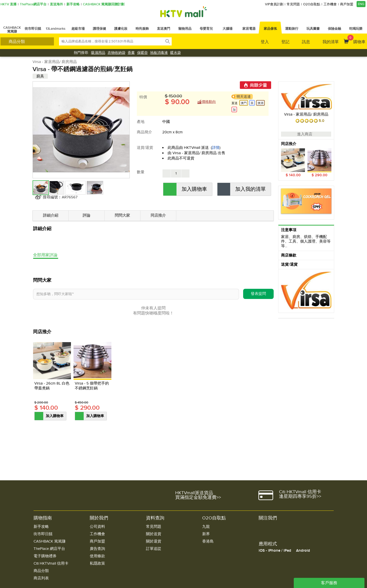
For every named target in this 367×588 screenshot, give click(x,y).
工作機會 (330, 4)
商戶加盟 (347, 4)
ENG (361, 4)
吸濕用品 (98, 53)
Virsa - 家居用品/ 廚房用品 (55, 62)
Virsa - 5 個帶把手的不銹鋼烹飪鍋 (92, 386)
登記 (285, 42)
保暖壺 (142, 53)
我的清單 (331, 42)
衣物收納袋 (116, 53)
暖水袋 (175, 53)
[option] (306, 163)
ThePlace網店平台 (33, 4)
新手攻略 (73, 4)
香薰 (131, 53)
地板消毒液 (159, 53)
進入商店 (306, 134)
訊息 (306, 42)
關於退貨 (154, 541)
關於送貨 (154, 534)
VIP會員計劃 (274, 4)
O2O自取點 (312, 4)
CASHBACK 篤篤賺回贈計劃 (104, 4)
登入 (265, 42)
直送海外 (56, 4)
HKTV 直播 (9, 4)
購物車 (356, 40)
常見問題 (293, 4)
